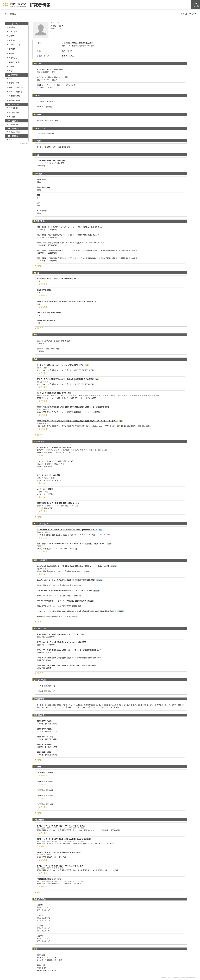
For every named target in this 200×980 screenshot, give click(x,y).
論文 (11, 78)
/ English (192, 14)
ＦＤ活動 (12, 117)
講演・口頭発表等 (16, 92)
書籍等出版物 (14, 83)
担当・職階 (13, 32)
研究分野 (12, 40)
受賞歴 (11, 66)
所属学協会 (13, 58)
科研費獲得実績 (15, 96)
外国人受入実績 (15, 132)
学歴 (11, 71)
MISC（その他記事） (17, 87)
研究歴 (11, 53)
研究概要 (12, 49)
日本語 (184, 14)
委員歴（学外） (15, 62)
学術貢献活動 (14, 124)
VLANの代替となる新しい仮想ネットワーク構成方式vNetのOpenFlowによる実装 (67, 530)
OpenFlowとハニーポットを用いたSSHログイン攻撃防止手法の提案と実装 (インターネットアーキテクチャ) (77, 421)
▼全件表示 (39, 266)
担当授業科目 (14, 112)
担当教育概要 (14, 108)
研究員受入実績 (15, 100)
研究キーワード (15, 45)
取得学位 (12, 36)
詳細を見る (42, 284)
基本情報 (12, 27)
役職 (11, 139)
